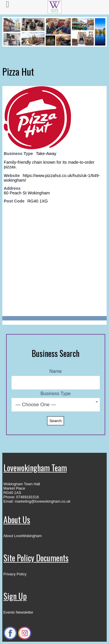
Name (56, 371)
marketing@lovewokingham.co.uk (43, 501)
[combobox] (56, 405)
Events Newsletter (18, 612)
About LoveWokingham (23, 536)
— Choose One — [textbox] (36, 405)
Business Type (56, 394)
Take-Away (46, 154)
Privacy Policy (15, 574)
